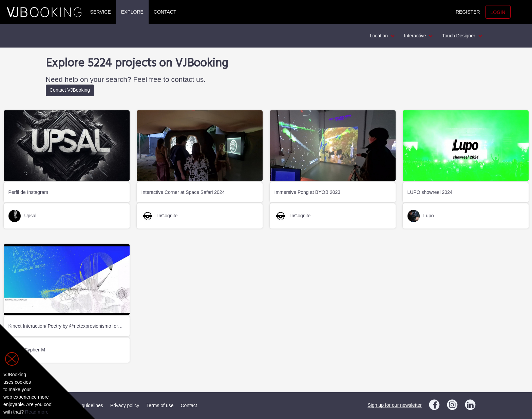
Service (101, 12)
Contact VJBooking (70, 90)
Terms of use (160, 405)
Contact (165, 12)
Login (498, 12)
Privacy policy (125, 405)
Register (468, 12)
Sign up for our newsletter (395, 405)
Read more (37, 412)
